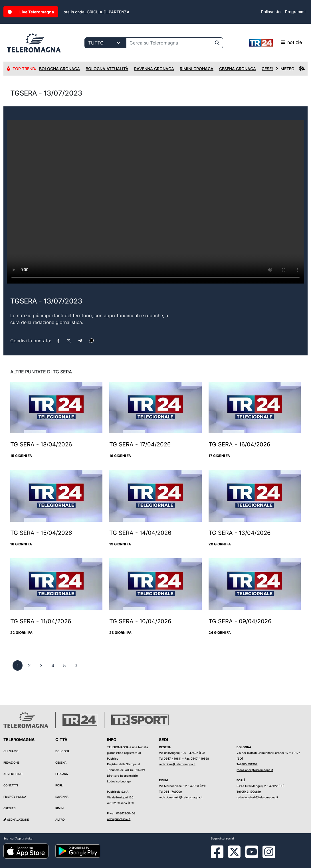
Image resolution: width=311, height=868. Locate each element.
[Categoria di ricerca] (105, 43)
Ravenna (62, 797)
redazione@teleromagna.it (177, 764)
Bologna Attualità (107, 69)
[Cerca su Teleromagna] (169, 43)
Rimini (60, 808)
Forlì (59, 785)
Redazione (11, 762)
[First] (76, 665)
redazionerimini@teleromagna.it (181, 797)
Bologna (62, 751)
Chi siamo (11, 751)
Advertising (13, 774)
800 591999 (249, 764)
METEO (290, 69)
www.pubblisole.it (119, 819)
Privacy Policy (15, 797)
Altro (60, 820)
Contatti (11, 785)
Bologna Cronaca (59, 69)
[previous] (18, 665)
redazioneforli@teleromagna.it (257, 797)
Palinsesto (271, 12)
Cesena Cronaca (238, 69)
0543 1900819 (251, 792)
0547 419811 (173, 758)
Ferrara (62, 774)
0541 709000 (173, 792)
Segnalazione (16, 820)
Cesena (61, 762)
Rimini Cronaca (197, 69)
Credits (9, 808)
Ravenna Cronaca (154, 69)
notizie (275, 43)
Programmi (295, 12)
